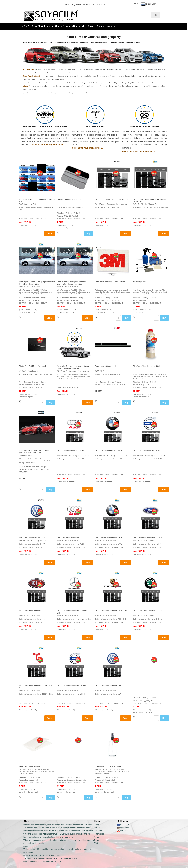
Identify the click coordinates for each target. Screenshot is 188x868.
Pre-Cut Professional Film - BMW (109, 538)
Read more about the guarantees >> (139, 151)
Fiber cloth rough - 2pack (30, 766)
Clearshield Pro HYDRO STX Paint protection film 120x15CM (34, 452)
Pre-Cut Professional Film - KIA (32, 611)
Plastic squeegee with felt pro (70, 199)
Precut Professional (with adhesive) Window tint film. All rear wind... (72, 283)
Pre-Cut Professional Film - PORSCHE (111, 611)
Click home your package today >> (46, 144)
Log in (135, 4)
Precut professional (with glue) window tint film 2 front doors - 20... (37, 283)
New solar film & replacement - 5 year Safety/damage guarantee (73, 367)
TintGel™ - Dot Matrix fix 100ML (33, 366)
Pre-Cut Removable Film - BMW (109, 450)
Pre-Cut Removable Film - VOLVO (148, 450)
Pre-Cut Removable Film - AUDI (71, 450)
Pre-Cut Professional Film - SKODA (148, 611)
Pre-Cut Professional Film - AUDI (71, 538)
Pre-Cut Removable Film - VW (32, 538)
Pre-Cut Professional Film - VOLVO (72, 686)
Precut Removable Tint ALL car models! (112, 199)
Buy (88, 233)
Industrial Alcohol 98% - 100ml (108, 766)
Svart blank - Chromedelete (107, 366)
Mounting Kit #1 (140, 282)
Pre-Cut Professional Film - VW (108, 686)
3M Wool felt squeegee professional (110, 282)
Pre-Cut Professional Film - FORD (147, 538)
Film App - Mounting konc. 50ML (147, 366)
